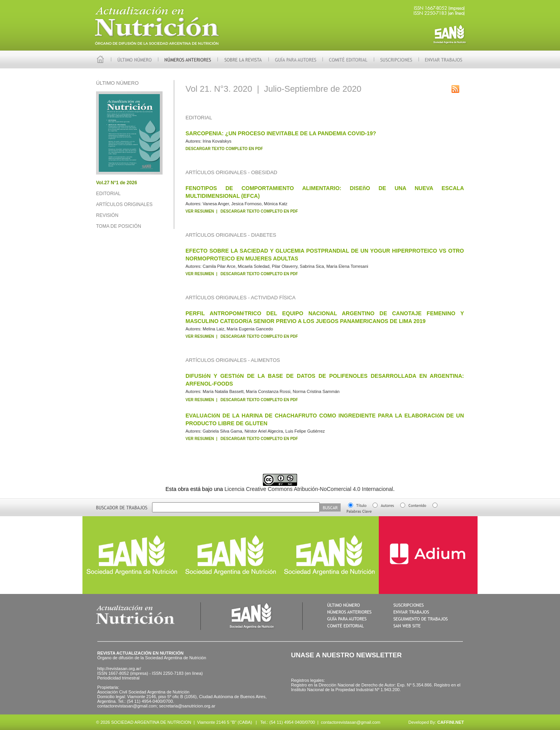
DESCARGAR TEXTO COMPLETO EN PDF (224, 149)
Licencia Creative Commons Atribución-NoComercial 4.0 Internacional (309, 489)
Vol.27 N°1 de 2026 (116, 183)
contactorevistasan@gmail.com (351, 722)
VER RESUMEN (200, 211)
